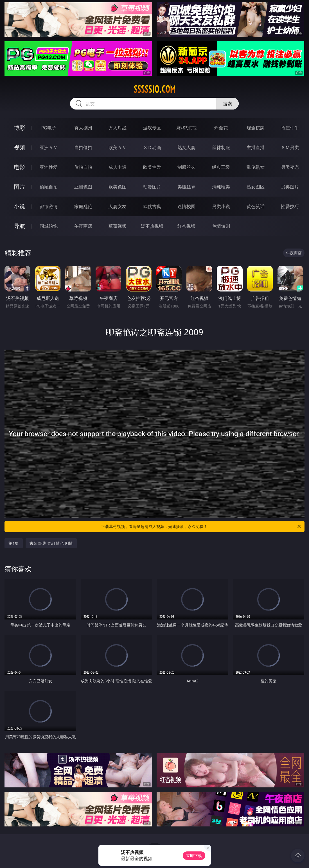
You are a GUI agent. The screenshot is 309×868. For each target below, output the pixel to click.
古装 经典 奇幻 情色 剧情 (51, 543)
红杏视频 (186, 226)
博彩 (19, 128)
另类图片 (290, 187)
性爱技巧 (290, 206)
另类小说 (221, 206)
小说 (19, 206)
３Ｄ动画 (152, 147)
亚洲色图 (83, 187)
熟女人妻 (186, 147)
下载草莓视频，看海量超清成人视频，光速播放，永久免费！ (201, 527)
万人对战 (118, 128)
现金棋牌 (256, 128)
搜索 (227, 104)
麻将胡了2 (187, 128)
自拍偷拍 (83, 147)
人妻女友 (118, 206)
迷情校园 (186, 206)
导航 (19, 226)
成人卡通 (118, 167)
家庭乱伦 (83, 206)
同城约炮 (49, 226)
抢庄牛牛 (290, 128)
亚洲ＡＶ (49, 147)
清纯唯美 (221, 187)
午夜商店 (83, 226)
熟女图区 (256, 187)
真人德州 (83, 128)
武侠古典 (152, 206)
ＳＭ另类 (290, 147)
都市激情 (49, 206)
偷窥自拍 (49, 187)
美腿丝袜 (186, 187)
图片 (19, 187)
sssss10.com (154, 89)
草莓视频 (118, 226)
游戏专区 (152, 128)
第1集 (13, 543)
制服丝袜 (186, 167)
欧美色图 (118, 187)
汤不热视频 (152, 226)
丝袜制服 (221, 147)
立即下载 (194, 856)
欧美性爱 (152, 167)
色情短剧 (221, 226)
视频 (19, 147)
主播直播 (256, 147)
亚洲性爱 (49, 167)
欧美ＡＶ (118, 147)
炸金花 (221, 128)
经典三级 (221, 167)
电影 (19, 167)
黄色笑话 (256, 206)
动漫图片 (152, 187)
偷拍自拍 (83, 167)
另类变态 (290, 167)
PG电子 (49, 128)
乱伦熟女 (256, 167)
